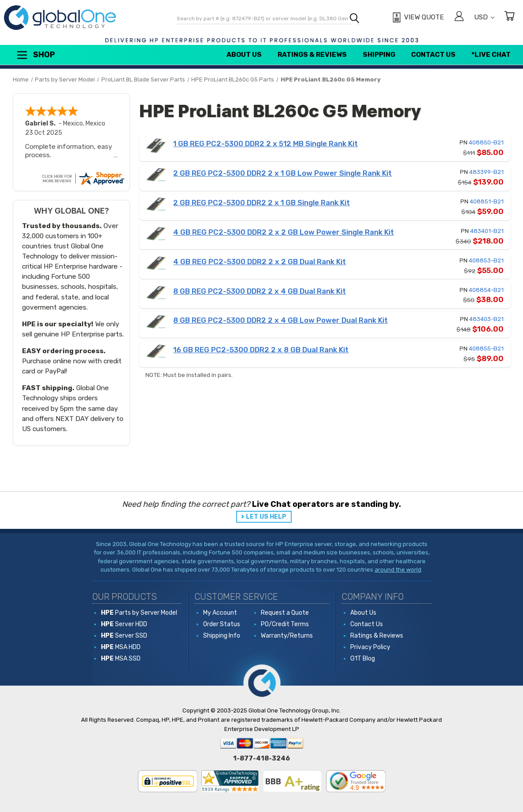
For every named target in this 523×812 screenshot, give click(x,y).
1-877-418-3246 (261, 758)
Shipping (379, 55)
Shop (35, 55)
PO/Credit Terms (285, 624)
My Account (220, 613)
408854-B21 (486, 290)
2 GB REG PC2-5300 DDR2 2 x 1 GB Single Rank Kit (261, 203)
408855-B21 (486, 349)
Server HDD (124, 624)
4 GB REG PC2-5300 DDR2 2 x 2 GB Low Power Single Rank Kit (284, 232)
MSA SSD (121, 659)
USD (484, 17)
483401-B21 (487, 231)
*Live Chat (491, 55)
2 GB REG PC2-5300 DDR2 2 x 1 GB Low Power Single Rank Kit (282, 173)
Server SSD (124, 636)
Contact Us (433, 55)
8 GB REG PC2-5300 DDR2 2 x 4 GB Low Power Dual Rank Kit (280, 320)
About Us (244, 55)
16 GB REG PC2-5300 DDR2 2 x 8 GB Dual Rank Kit (261, 350)
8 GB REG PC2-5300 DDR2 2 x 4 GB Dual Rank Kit (260, 291)
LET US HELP (266, 517)
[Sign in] (459, 17)
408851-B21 (487, 201)
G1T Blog (363, 659)
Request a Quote (285, 613)
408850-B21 (486, 142)
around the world (398, 570)
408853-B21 (486, 260)
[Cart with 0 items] (509, 17)
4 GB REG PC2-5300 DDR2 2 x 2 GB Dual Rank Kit (260, 262)
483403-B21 (486, 319)
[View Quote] (417, 18)
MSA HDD (121, 647)
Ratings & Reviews (312, 55)
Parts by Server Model (139, 613)
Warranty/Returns (287, 636)
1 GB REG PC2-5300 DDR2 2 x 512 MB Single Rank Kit (265, 144)
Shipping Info (222, 636)
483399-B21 (486, 172)
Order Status (222, 624)
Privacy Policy (370, 647)
